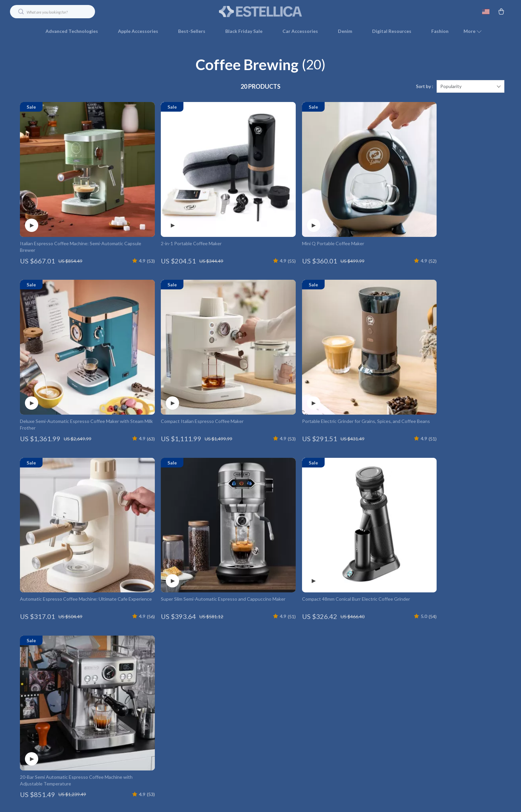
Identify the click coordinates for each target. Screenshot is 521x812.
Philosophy (208, 760)
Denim (345, 31)
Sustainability (210, 749)
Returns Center (365, 684)
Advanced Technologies (72, 31)
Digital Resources (392, 31)
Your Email (50, 647)
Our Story (206, 651)
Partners (205, 738)
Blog (201, 662)
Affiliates (206, 716)
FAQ (353, 673)
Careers (204, 684)
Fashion (440, 31)
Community (208, 771)
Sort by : (425, 86)
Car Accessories (300, 31)
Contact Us (361, 651)
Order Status (362, 706)
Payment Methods (368, 695)
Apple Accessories (138, 31)
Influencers (208, 706)
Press (202, 695)
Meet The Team (213, 673)
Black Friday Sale (244, 31)
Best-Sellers (192, 31)
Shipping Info (362, 662)
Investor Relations (215, 727)
